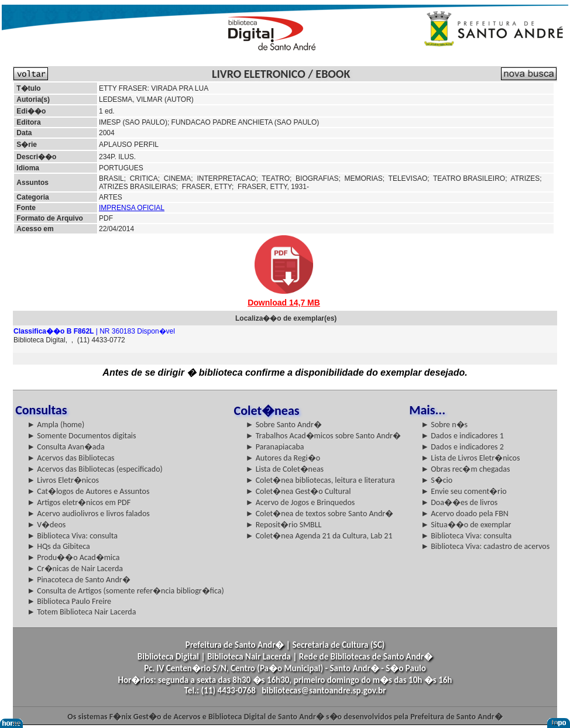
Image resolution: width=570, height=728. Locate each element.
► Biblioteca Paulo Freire (69, 601)
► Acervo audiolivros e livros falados (88, 514)
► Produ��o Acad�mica (73, 557)
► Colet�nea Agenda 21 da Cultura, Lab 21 (319, 536)
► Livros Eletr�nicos (63, 480)
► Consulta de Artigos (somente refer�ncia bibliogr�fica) (126, 591)
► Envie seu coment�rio (463, 491)
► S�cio (437, 480)
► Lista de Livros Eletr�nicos (470, 458)
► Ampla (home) (56, 425)
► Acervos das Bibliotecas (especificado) (95, 469)
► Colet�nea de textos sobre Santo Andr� (320, 514)
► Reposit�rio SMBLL (284, 525)
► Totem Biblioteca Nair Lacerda (81, 612)
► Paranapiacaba (275, 447)
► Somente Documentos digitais (81, 436)
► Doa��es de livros (459, 502)
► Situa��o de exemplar (466, 525)
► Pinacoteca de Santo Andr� (79, 580)
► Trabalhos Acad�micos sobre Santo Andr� (323, 436)
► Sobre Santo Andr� (284, 425)
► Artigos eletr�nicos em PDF (79, 502)
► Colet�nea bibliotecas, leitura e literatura (320, 480)
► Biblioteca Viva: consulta (72, 536)
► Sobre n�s (444, 425)
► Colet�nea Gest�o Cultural (298, 491)
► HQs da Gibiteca (59, 546)
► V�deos (46, 525)
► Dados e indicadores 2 (462, 447)
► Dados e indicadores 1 (462, 436)
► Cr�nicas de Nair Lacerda (75, 569)
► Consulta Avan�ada (66, 447)
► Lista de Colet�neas (285, 469)
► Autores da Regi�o (283, 458)
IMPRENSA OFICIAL (132, 208)
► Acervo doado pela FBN (465, 514)
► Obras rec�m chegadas (465, 469)
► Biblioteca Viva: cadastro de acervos (485, 546)
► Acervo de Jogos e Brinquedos (301, 502)
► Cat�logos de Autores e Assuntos (88, 491)
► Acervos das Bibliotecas (71, 458)
